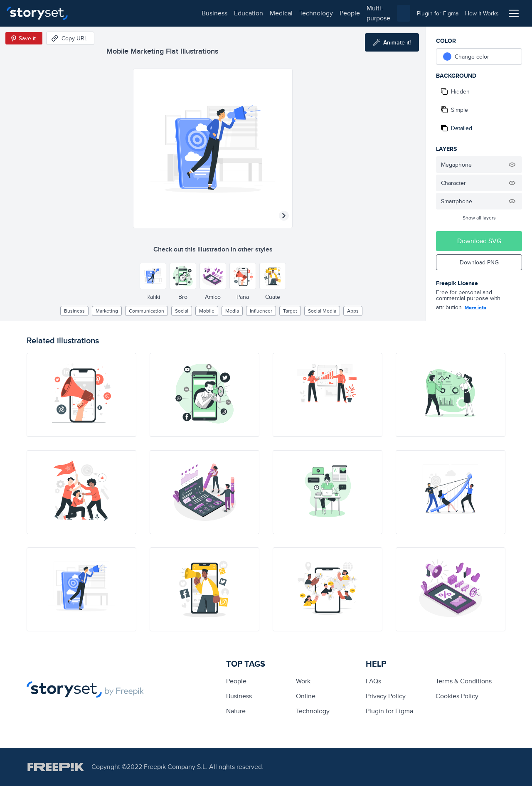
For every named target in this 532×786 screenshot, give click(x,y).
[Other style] (153, 276)
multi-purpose (266, 13)
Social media (322, 311)
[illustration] (81, 395)
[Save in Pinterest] (24, 38)
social (182, 311)
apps (353, 311)
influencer (261, 311)
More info (475, 308)
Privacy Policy (386, 696)
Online (306, 696)
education (128, 13)
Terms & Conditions (464, 681)
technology (196, 13)
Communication (147, 311)
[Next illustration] (284, 216)
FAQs (373, 681)
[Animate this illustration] (392, 42)
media (232, 311)
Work (303, 681)
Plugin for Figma (389, 711)
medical (161, 13)
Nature (236, 711)
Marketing (107, 311)
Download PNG (479, 262)
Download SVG (479, 241)
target (290, 311)
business (94, 13)
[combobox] (352, 13)
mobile (207, 311)
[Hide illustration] (512, 165)
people (229, 13)
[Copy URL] (70, 38)
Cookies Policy (457, 696)
